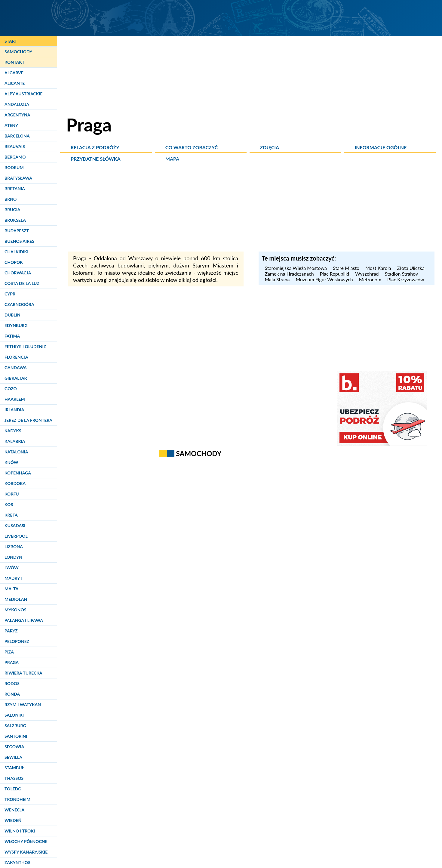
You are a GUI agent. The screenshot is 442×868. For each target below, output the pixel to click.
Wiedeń (13, 820)
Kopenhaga (18, 473)
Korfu (12, 494)
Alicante (15, 83)
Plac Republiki (335, 274)
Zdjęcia (270, 147)
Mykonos (15, 610)
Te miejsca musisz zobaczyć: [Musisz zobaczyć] (299, 258)
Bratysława (18, 178)
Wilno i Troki (20, 831)
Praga (12, 662)
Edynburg (16, 325)
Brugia (12, 210)
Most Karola (378, 268)
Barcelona (17, 136)
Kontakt (14, 62)
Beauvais (15, 146)
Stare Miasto (346, 268)
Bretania (15, 188)
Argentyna (17, 115)
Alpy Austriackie (23, 94)
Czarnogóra (19, 304)
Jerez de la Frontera (28, 420)
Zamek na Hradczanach (289, 274)
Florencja (16, 357)
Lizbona (14, 547)
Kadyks (13, 431)
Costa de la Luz (22, 283)
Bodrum (14, 167)
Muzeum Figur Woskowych (324, 279)
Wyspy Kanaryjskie (26, 852)
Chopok (14, 262)
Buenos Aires (19, 241)
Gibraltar (16, 378)
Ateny (11, 125)
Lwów (12, 568)
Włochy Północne (26, 841)
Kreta (11, 515)
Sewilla (13, 757)
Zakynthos (17, 862)
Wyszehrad (367, 274)
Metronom (370, 279)
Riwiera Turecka (23, 673)
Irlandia (14, 410)
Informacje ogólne (381, 147)
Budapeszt (17, 231)
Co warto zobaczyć (192, 147)
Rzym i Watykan (23, 704)
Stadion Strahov (402, 274)
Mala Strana (277, 279)
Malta (11, 589)
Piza (9, 652)
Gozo (11, 389)
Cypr (10, 294)
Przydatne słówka (96, 159)
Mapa (172, 159)
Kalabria (15, 441)
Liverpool (16, 536)
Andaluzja (17, 104)
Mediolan (16, 599)
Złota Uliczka (411, 268)
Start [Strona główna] (11, 41)
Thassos (14, 778)
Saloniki (14, 715)
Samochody (18, 52)
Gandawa (16, 368)
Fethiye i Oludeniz (25, 346)
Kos (9, 504)
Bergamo (15, 157)
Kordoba (15, 483)
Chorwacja (18, 273)
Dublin (12, 315)
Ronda (12, 694)
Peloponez (17, 641)
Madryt (14, 578)
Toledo (13, 789)
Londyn (13, 557)
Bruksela (15, 220)
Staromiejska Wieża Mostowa (296, 268)
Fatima (12, 336)
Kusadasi (15, 525)
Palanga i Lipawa (24, 620)
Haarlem (15, 399)
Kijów (11, 462)
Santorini (16, 736)
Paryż (11, 631)
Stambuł (14, 768)
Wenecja (14, 810)
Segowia (14, 747)
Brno (11, 199)
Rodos (12, 683)
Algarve (14, 73)
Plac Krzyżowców (406, 279)
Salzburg (15, 726)
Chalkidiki (16, 252)
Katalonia (16, 452)
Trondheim (17, 799)
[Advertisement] (251, 209)
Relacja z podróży (95, 147)
